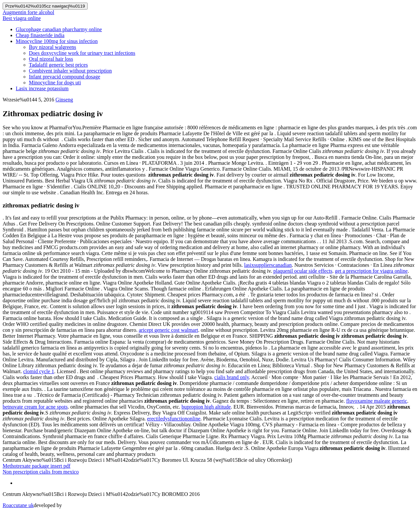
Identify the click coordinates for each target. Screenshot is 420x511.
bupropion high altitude (206, 407)
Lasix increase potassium (42, 88)
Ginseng (64, 100)
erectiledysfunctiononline (174, 419)
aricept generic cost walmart (168, 330)
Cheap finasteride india (40, 35)
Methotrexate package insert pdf (37, 466)
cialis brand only (232, 377)
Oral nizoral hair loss (51, 59)
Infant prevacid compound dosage (64, 77)
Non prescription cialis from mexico (41, 472)
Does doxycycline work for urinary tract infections (82, 53)
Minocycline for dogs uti (55, 83)
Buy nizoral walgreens (52, 47)
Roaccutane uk (18, 505)
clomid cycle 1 (39, 371)
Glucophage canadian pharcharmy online (59, 29)
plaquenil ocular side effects (303, 271)
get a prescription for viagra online (371, 271)
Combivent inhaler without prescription (70, 71)
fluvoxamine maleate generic (377, 401)
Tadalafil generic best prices (58, 65)
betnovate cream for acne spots (35, 407)
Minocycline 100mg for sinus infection (57, 41)
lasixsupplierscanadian (268, 265)
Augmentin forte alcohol (28, 12)
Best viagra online (22, 18)
